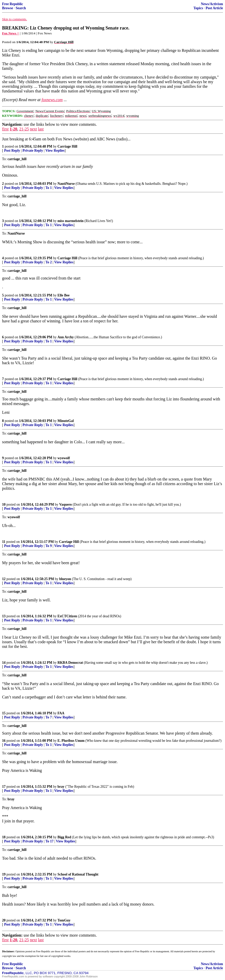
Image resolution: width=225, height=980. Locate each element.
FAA (61, 713)
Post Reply (12, 151)
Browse (8, 8)
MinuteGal (66, 421)
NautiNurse (66, 184)
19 (4, 874)
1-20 (13, 129)
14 (4, 663)
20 (4, 920)
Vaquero (66, 505)
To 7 (49, 717)
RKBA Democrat (70, 663)
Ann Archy (66, 337)
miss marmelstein (71, 221)
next (33, 129)
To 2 (49, 262)
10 (4, 505)
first (5, 129)
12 (4, 579)
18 (4, 837)
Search (21, 8)
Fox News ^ (11, 33)
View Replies (55, 151)
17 (4, 787)
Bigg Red (64, 837)
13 (4, 616)
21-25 (24, 129)
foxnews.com (52, 100)
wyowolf (64, 458)
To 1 (49, 188)
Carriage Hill (67, 146)
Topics (198, 8)
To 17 (50, 841)
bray (61, 787)
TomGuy (64, 920)
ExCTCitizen (67, 616)
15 (4, 713)
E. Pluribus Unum (71, 741)
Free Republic (13, 4)
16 (4, 741)
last (41, 129)
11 (4, 542)
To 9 (49, 546)
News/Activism (212, 4)
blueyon (65, 579)
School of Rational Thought (78, 874)
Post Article (214, 8)
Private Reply (33, 151)
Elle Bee (63, 295)
